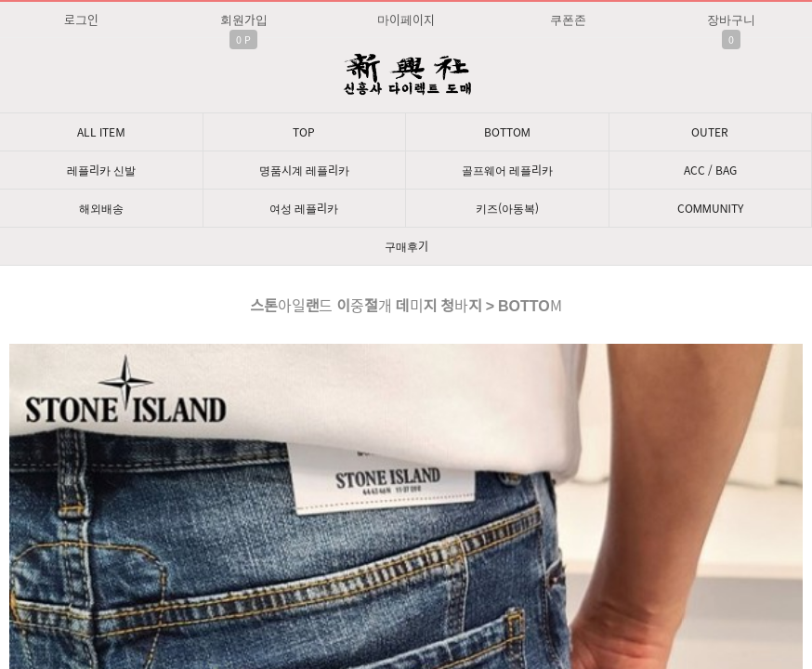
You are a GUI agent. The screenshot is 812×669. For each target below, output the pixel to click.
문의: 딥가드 (406, 484)
